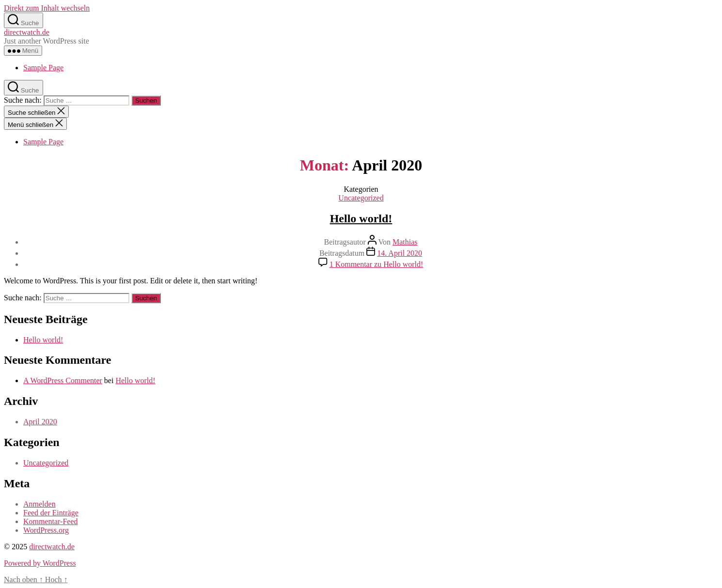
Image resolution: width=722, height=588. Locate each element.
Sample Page (43, 68)
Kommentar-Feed (51, 521)
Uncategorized (361, 198)
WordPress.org (46, 530)
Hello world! (361, 218)
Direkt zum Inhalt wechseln (47, 8)
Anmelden (39, 504)
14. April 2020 (400, 253)
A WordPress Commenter (63, 380)
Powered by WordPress (40, 563)
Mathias (405, 242)
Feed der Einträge (51, 513)
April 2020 (40, 422)
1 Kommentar (377, 264)
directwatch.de (27, 32)
